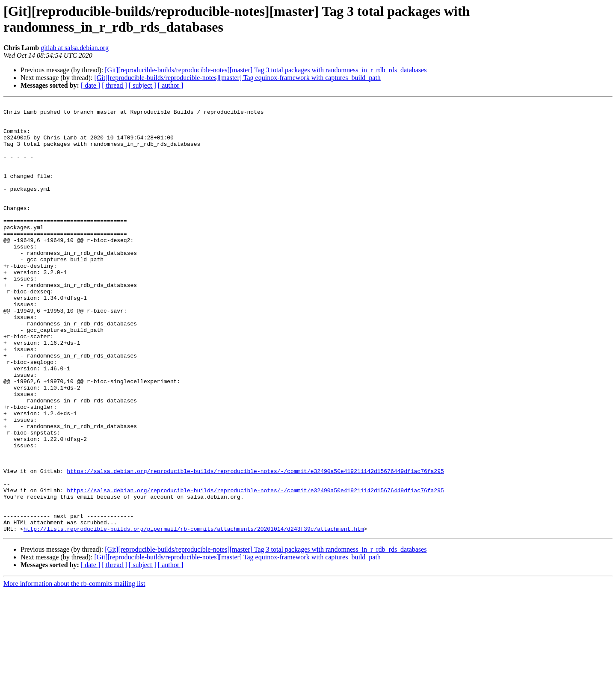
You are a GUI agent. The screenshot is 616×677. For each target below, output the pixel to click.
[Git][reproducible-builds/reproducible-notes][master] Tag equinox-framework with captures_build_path (237, 78)
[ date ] (90, 85)
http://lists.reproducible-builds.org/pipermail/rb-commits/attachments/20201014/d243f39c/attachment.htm (194, 615)
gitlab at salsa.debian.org (75, 48)
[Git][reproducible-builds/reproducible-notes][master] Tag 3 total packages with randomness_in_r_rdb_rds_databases (266, 70)
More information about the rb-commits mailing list (74, 670)
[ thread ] (114, 85)
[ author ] (171, 85)
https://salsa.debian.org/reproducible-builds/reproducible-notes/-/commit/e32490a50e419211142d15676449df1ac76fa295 (255, 545)
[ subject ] (142, 85)
